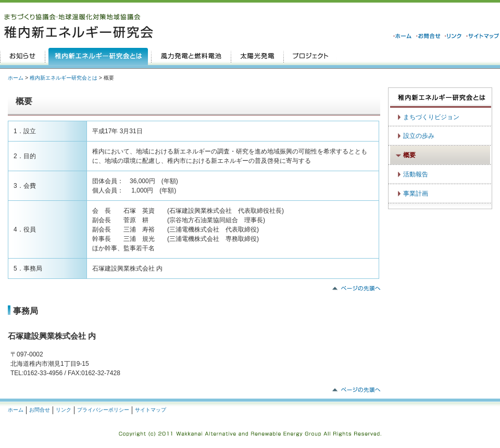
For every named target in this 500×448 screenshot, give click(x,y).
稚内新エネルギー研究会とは (64, 78)
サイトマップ (151, 410)
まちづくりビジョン (431, 117)
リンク (64, 410)
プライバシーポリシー (103, 410)
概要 (409, 155)
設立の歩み (419, 136)
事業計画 (416, 194)
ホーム (16, 78)
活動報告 (416, 174)
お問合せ (40, 410)
